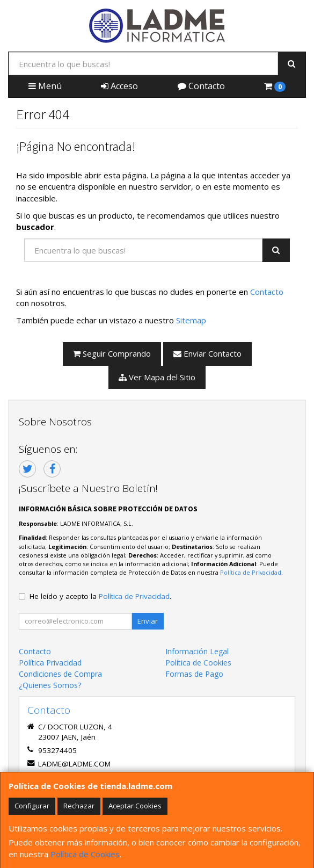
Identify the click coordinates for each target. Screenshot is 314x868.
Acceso (119, 86)
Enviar (148, 621)
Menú (45, 86)
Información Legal (197, 651)
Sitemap (191, 320)
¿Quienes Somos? (50, 685)
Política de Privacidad (251, 572)
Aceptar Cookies (135, 806)
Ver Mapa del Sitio (157, 377)
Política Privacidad (50, 663)
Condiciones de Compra (60, 674)
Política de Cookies (85, 854)
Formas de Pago (194, 674)
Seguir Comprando (112, 353)
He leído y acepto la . (100, 596)
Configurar (32, 806)
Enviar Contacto (207, 353)
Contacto (201, 86)
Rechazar (79, 806)
